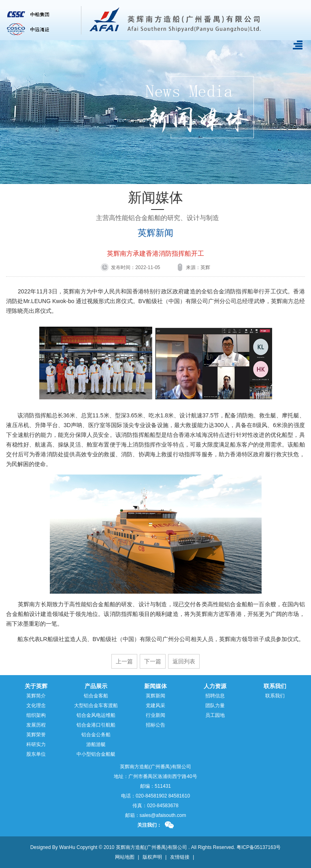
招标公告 (155, 725)
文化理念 (36, 706)
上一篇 (124, 661)
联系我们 (275, 696)
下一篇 (153, 661)
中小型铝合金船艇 (96, 754)
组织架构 (36, 715)
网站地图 (125, 857)
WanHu (67, 847)
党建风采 (155, 706)
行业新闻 (155, 715)
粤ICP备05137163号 (259, 847)
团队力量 (215, 706)
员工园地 (215, 715)
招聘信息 (215, 696)
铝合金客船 (96, 696)
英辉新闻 (155, 233)
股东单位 (36, 754)
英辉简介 (36, 696)
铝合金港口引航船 (96, 725)
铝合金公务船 (96, 735)
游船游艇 (96, 744)
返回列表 (184, 661)
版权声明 (152, 857)
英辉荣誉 (36, 735)
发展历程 (36, 725)
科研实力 (36, 744)
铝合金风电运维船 (96, 715)
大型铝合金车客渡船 (96, 706)
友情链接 (180, 857)
